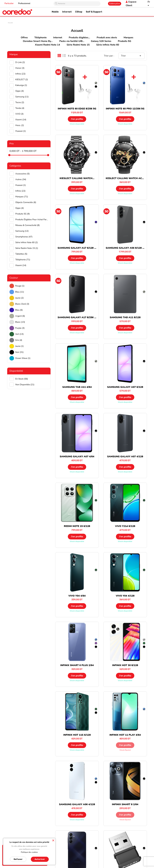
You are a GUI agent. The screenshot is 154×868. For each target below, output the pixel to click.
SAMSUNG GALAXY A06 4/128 (77, 804)
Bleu (20, 292)
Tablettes (21, 254)
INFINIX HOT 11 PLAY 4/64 (125, 735)
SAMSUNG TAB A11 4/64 (77, 387)
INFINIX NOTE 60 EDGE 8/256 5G (77, 109)
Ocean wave (23, 358)
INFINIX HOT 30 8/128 (125, 665)
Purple (20, 328)
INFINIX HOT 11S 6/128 (77, 735)
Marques (128, 38)
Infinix (20, 74)
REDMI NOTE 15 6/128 (77, 526)
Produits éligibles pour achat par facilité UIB (32, 220)
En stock (22, 379)
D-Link (20, 62)
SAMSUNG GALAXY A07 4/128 (125, 457)
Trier (132, 56)
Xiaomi (21, 120)
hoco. (20, 125)
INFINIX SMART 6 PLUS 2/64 (77, 665)
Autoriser (40, 859)
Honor (20, 68)
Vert (19, 334)
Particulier (9, 3)
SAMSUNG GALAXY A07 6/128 (125, 387)
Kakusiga (21, 85)
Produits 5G (125, 41)
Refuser (18, 859)
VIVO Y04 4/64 (77, 596)
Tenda (20, 108)
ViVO (19, 114)
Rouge (20, 286)
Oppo (20, 91)
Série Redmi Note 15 (78, 45)
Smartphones (24, 237)
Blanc (20, 322)
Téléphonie (41, 38)
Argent (20, 316)
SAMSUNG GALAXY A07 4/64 (77, 457)
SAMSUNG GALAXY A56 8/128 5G (126, 248)
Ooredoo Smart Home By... (38, 41)
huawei (21, 131)
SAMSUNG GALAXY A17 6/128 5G (78, 248)
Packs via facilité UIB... (72, 41)
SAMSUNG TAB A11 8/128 (125, 317)
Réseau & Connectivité (27, 225)
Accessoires (22, 174)
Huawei (21, 185)
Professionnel (24, 3)
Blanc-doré (22, 304)
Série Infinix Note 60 (108, 45)
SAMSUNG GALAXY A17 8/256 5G (78, 317)
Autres (21, 179)
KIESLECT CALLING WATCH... (77, 178)
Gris (19, 340)
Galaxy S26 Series (101, 41)
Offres (24, 38)
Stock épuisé (125, 750)
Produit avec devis (107, 38)
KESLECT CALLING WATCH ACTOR (126, 178)
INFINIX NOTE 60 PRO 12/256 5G (125, 109)
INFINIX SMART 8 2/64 (125, 804)
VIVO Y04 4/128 (125, 596)
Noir (19, 352)
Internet (58, 38)
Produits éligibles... (79, 38)
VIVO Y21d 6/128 (125, 526)
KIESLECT (22, 80)
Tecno (20, 102)
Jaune (19, 298)
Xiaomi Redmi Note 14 (47, 45)
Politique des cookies (29, 852)
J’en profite (77, 119)
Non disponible (25, 385)
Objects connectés (26, 202)
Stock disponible (77, 124)
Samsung (22, 97)
